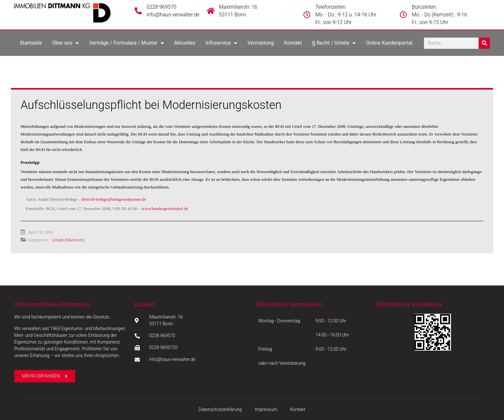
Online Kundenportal (389, 43)
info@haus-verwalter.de (173, 15)
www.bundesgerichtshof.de (165, 209)
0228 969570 (162, 7)
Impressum (266, 409)
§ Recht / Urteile (334, 43)
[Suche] (484, 43)
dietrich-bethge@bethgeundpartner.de (114, 199)
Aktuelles (185, 43)
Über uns (65, 43)
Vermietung (261, 43)
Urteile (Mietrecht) (68, 240)
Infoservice (221, 43)
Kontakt (293, 43)
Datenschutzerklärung (220, 409)
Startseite (31, 43)
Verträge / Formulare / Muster (126, 43)
